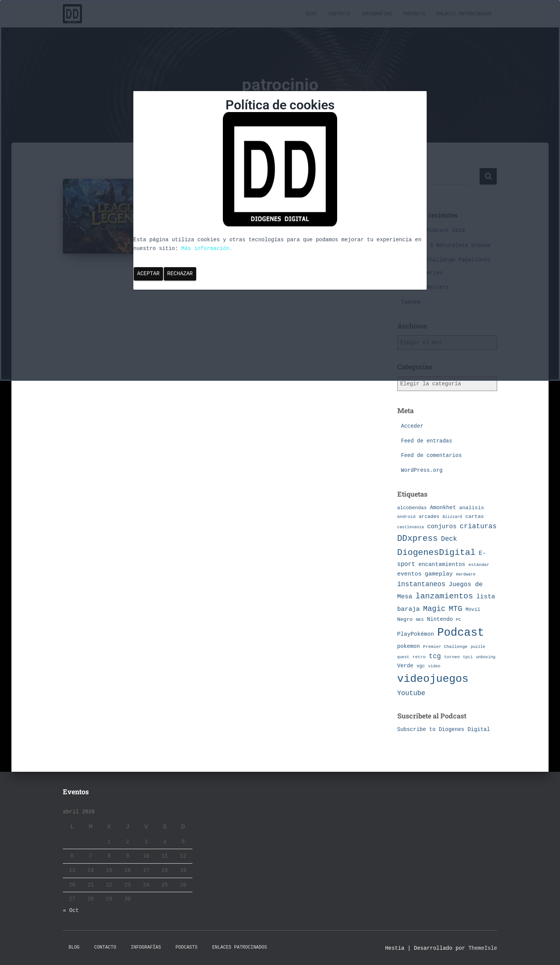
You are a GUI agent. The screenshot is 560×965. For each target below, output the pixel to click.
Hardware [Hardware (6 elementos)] (466, 574)
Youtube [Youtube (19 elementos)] (411, 693)
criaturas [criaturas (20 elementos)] (478, 526)
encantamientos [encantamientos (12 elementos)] (442, 564)
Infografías (146, 947)
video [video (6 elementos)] (434, 666)
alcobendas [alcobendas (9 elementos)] (412, 508)
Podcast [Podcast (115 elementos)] (461, 633)
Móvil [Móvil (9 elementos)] (473, 610)
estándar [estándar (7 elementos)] (479, 565)
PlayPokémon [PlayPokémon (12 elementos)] (416, 634)
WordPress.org (422, 470)
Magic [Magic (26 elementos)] (434, 609)
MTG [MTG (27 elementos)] (456, 609)
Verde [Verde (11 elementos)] (406, 666)
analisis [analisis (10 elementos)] (471, 508)
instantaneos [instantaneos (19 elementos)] (422, 584)
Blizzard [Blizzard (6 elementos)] (452, 517)
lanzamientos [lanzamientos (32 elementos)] (444, 596)
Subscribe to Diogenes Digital (444, 729)
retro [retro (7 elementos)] (419, 657)
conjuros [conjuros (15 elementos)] (442, 527)
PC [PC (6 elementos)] (458, 620)
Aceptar (148, 274)
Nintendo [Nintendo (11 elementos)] (440, 619)
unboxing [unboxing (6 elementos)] (486, 657)
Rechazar (180, 274)
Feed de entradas (427, 441)
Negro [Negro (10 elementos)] (405, 620)
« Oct (71, 910)
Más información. (207, 248)
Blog (74, 947)
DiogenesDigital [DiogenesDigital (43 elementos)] (437, 553)
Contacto (105, 947)
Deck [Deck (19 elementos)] (449, 539)
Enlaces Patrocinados (240, 947)
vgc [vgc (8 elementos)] (421, 666)
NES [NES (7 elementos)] (420, 620)
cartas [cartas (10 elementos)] (474, 517)
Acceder (412, 426)
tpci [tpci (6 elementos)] (468, 657)
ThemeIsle (483, 948)
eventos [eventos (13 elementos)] (410, 574)
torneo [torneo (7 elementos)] (452, 657)
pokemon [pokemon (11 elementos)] (409, 646)
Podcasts (187, 947)
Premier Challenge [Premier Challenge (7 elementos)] (446, 647)
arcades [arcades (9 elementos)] (429, 517)
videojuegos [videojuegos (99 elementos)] (433, 679)
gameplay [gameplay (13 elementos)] (439, 574)
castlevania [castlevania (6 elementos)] (411, 527)
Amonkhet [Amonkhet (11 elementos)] (443, 508)
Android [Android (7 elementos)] (406, 517)
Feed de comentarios (432, 455)
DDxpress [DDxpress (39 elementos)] (418, 539)
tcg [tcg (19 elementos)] (435, 656)
